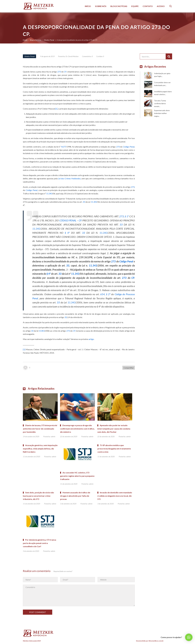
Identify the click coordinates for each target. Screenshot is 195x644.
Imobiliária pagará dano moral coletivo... (163, 93)
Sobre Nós (101, 6)
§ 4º (67, 233)
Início (88, 6)
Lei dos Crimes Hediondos (69, 178)
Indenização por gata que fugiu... (162, 75)
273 (59, 72)
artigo (91, 339)
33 (84, 202)
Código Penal (129, 147)
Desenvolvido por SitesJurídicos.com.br (150, 641)
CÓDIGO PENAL (68, 220)
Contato (148, 6)
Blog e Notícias (119, 6)
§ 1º (127, 216)
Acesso (161, 6)
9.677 (63, 147)
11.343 (49, 193)
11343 (42, 331)
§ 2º (108, 294)
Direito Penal (30, 56)
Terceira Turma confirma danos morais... (160, 103)
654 (102, 294)
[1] (56, 109)
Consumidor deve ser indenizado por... (162, 84)
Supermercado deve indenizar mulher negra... (162, 113)
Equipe (135, 6)
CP (65, 72)
